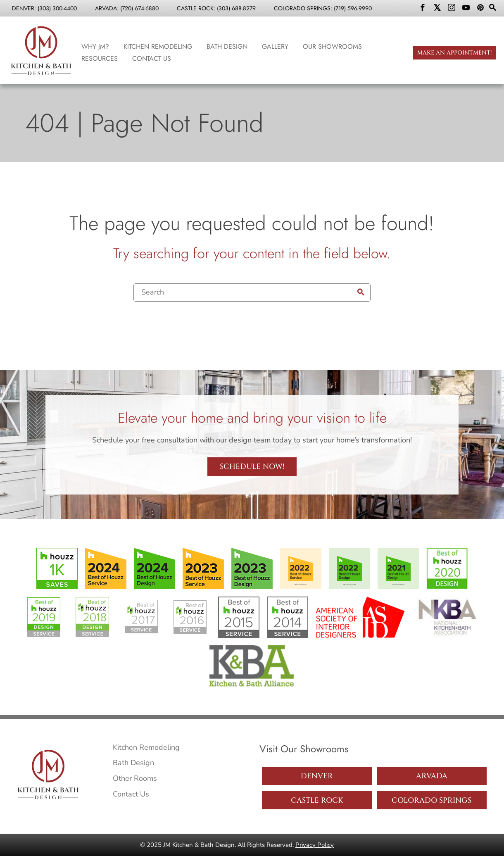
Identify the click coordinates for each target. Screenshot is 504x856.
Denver (317, 776)
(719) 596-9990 (353, 8)
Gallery (275, 46)
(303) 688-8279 (236, 8)
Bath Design (227, 46)
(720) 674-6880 (139, 8)
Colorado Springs (431, 800)
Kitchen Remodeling (158, 46)
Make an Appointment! (454, 53)
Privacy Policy (315, 845)
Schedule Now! (252, 467)
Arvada (432, 776)
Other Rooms (135, 778)
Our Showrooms (332, 46)
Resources (100, 58)
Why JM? (95, 46)
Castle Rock (317, 800)
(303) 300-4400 (57, 8)
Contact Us (152, 58)
